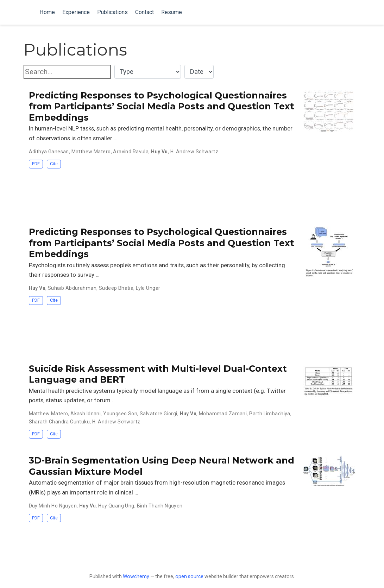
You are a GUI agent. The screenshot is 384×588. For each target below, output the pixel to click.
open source (189, 576)
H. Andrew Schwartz (194, 152)
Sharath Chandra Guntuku (59, 422)
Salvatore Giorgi (159, 414)
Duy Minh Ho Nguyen (53, 506)
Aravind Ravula (131, 152)
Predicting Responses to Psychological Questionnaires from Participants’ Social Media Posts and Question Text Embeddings (162, 106)
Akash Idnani (86, 414)
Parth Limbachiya (270, 414)
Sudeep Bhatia (116, 288)
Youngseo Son (120, 414)
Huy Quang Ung (116, 506)
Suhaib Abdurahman (72, 288)
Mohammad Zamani (223, 414)
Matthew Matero (91, 152)
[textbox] (67, 72)
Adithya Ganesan (49, 152)
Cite (54, 164)
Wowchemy (136, 576)
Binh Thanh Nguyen (160, 506)
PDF (36, 164)
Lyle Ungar (148, 288)
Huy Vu (159, 152)
